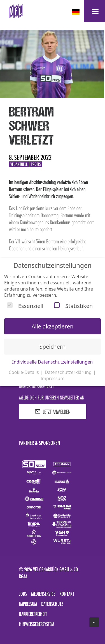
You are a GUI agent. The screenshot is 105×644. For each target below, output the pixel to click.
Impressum (28, 604)
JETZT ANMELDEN (53, 412)
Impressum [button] (53, 378)
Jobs (23, 594)
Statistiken (73, 306)
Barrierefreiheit (33, 614)
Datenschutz (52, 604)
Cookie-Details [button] (24, 372)
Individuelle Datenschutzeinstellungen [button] (53, 362)
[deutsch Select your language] (76, 12)
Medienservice (43, 594)
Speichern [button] (53, 347)
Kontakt (67, 594)
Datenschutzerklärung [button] (69, 372)
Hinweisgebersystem (37, 624)
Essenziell (25, 306)
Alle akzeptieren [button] (53, 326)
